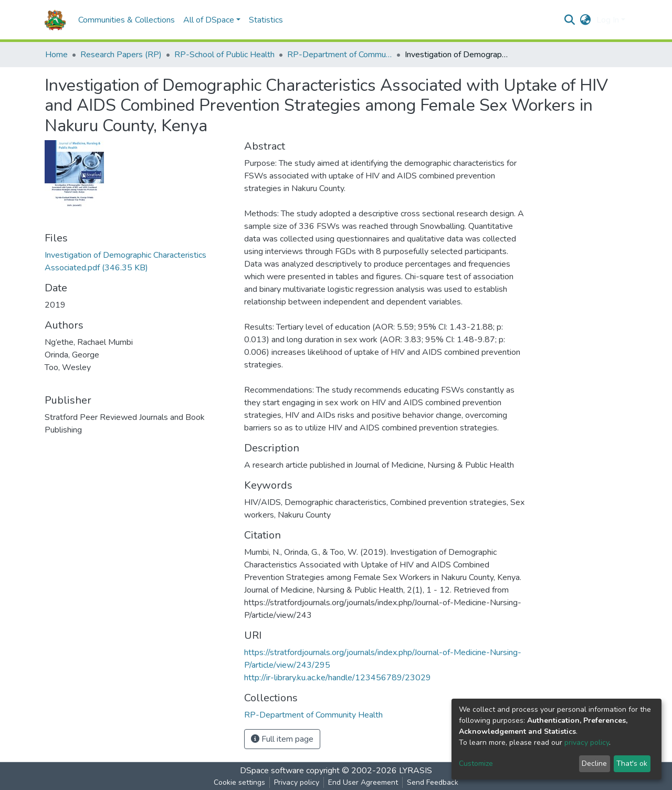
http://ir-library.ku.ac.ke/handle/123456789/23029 (338, 678)
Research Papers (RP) (121, 55)
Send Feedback (433, 782)
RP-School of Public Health (224, 55)
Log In (608, 20)
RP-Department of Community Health (340, 55)
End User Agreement (363, 782)
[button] (586, 20)
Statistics (266, 20)
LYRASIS (416, 771)
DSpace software (272, 771)
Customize (476, 763)
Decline (594, 763)
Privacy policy (297, 782)
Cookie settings (239, 782)
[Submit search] (570, 20)
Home (56, 55)
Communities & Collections (127, 20)
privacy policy (587, 742)
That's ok (632, 763)
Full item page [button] (282, 739)
